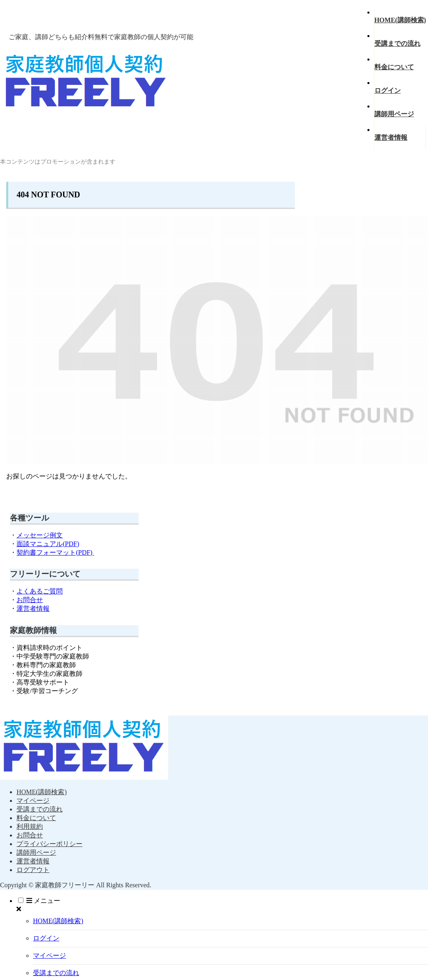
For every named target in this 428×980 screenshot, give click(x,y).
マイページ (33, 801)
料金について (36, 818)
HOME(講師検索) (42, 792)
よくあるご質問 (40, 591)
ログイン (46, 938)
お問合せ (30, 600)
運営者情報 (33, 608)
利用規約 (30, 826)
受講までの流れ (40, 809)
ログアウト (33, 870)
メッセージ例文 (40, 535)
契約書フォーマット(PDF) (55, 552)
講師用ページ (36, 852)
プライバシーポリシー (49, 844)
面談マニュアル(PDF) (48, 544)
